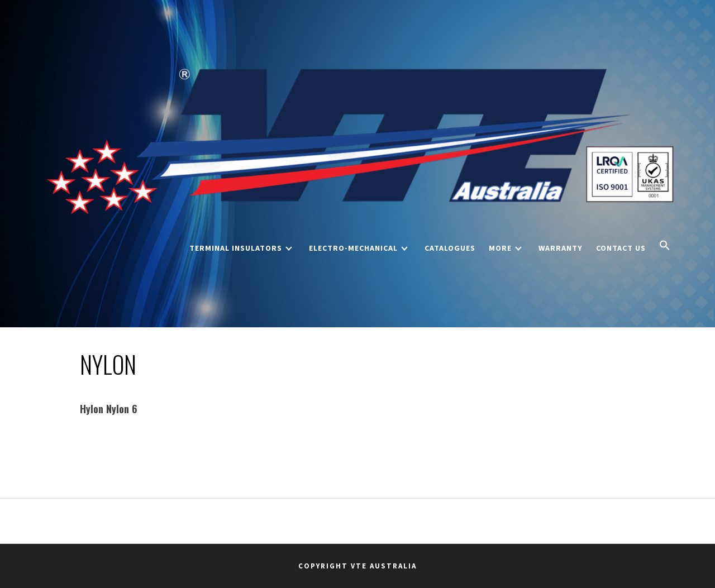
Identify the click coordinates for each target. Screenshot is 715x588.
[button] (665, 246)
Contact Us (621, 248)
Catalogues (450, 248)
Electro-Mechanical (358, 248)
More (505, 248)
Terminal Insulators (241, 248)
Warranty (561, 248)
